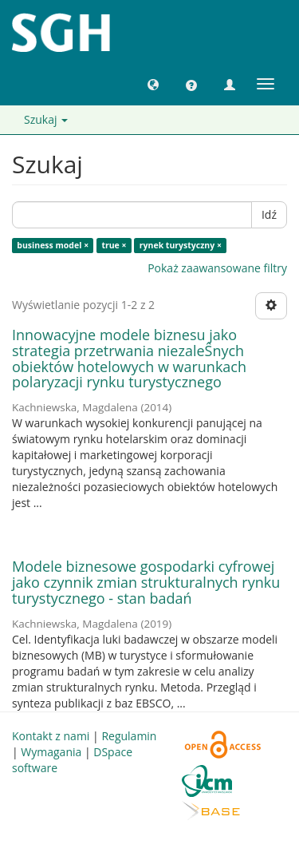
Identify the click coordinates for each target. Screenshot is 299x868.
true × (114, 245)
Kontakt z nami (51, 736)
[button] (153, 84)
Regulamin (129, 736)
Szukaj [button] (46, 119)
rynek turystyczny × (181, 245)
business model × (53, 245)
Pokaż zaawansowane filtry (217, 268)
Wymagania (51, 752)
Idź (269, 214)
